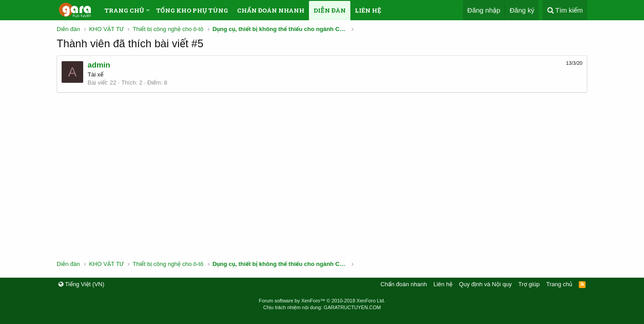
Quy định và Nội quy (486, 284)
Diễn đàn (330, 10)
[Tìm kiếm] (565, 10)
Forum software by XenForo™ (322, 301)
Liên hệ (368, 10)
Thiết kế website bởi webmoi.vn (322, 320)
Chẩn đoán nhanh (271, 10)
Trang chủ (124, 10)
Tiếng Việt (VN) (81, 284)
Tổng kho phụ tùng (192, 10)
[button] (148, 11)
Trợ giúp (529, 284)
